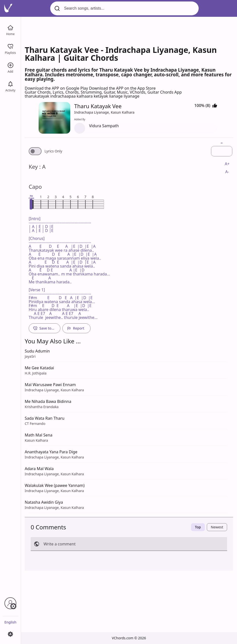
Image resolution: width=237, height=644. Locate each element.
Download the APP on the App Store (122, 88)
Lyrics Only (53, 151)
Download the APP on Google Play (57, 88)
